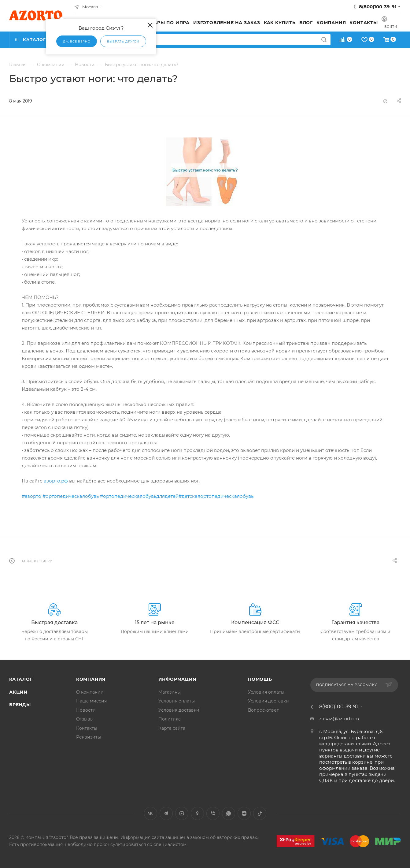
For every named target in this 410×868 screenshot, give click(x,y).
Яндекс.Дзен (244, 813)
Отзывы (85, 719)
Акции (18, 692)
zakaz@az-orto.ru (339, 719)
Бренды (20, 705)
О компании (90, 692)
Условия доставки (179, 710)
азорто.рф (56, 481)
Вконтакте (151, 813)
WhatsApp (229, 813)
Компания (91, 679)
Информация (177, 679)
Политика (170, 719)
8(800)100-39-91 (378, 7)
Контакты (87, 728)
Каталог (21, 679)
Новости (86, 710)
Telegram (166, 813)
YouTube (182, 813)
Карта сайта (172, 728)
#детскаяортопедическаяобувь (216, 496)
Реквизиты (89, 737)
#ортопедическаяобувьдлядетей (139, 496)
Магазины (170, 692)
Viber (213, 813)
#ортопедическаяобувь (71, 496)
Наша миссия (91, 701)
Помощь (260, 679)
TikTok (260, 813)
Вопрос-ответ (263, 710)
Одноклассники (197, 813)
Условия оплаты (177, 701)
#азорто (31, 496)
